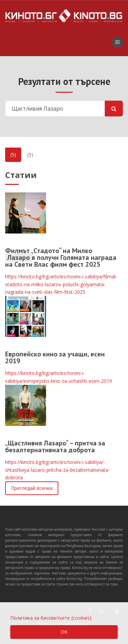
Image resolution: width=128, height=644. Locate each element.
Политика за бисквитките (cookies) (51, 618)
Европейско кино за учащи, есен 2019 (55, 357)
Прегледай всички (32, 488)
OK (64, 632)
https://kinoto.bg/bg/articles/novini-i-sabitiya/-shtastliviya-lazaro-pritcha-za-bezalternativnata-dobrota (58, 470)
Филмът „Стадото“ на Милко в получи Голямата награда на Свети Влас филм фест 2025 (61, 257)
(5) (13, 155)
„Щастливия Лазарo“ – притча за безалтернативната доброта (55, 446)
